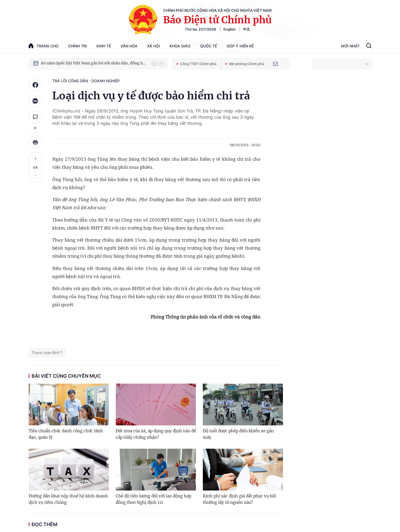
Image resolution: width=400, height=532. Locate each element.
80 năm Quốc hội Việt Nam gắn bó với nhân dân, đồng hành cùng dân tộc (94, 63)
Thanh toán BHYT (47, 353)
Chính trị (77, 46)
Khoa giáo (180, 46)
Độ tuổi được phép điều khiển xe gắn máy (238, 434)
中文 (246, 29)
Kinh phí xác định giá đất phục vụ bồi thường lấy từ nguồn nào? (239, 499)
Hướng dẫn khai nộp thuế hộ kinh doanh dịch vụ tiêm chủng (68, 499)
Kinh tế (104, 46)
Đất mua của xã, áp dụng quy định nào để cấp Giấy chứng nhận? (156, 434)
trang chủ (44, 46)
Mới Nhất (350, 46)
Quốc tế (209, 46)
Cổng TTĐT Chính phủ (197, 64)
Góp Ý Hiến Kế (240, 46)
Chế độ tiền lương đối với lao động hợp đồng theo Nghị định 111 (154, 499)
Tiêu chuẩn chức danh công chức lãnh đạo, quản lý (66, 434)
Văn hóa (129, 46)
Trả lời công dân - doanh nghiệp (86, 81)
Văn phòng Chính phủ (245, 64)
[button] (154, 64)
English (229, 29)
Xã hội (154, 46)
